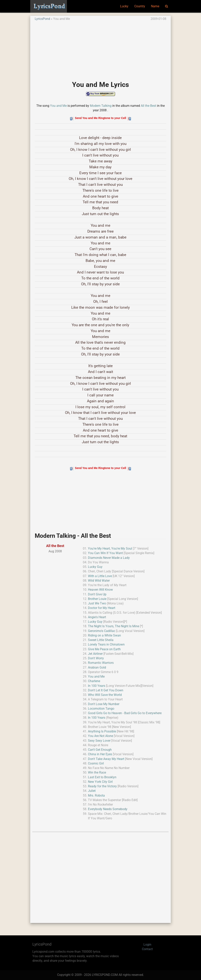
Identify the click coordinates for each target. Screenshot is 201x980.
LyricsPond (42, 19)
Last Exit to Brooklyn (102, 777)
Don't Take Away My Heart (106, 759)
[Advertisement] (100, 49)
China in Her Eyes (100, 754)
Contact (147, 949)
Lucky (124, 6)
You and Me (58, 106)
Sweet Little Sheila (101, 640)
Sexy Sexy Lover (99, 741)
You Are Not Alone (100, 736)
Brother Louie (97, 599)
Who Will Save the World (105, 695)
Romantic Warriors (101, 663)
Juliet (92, 791)
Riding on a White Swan (104, 636)
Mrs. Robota (96, 796)
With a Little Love (100, 576)
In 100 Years (97, 686)
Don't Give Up (97, 594)
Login (147, 945)
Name (155, 6)
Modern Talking (101, 106)
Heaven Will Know (100, 590)
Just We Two (97, 603)
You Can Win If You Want (105, 553)
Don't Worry (96, 658)
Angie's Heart (97, 617)
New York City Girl (100, 782)
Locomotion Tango (101, 709)
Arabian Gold (97, 668)
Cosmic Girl (96, 764)
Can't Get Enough (100, 750)
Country (140, 6)
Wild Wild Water (99, 581)
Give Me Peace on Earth (104, 649)
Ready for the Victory (102, 786)
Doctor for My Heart (102, 608)
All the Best (148, 106)
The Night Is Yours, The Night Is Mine (114, 626)
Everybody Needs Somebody (108, 809)
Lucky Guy (95, 567)
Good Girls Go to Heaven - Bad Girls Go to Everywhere (125, 713)
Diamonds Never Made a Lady (109, 558)
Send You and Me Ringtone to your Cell (101, 118)
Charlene (94, 681)
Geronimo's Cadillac (102, 631)
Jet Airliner (95, 654)
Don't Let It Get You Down (106, 690)
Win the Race (97, 773)
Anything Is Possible (102, 731)
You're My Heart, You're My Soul (110, 549)
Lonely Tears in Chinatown (106, 645)
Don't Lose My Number (104, 704)
